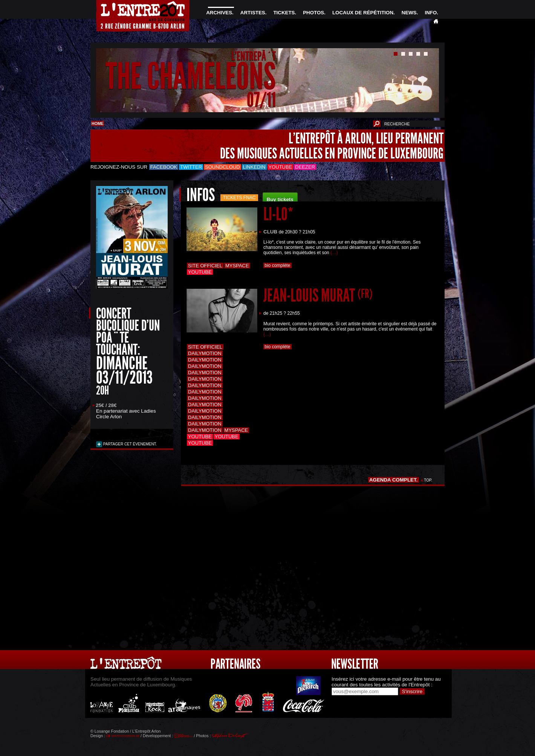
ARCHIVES (219, 13)
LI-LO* (278, 214)
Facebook (164, 167)
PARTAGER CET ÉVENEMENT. (129, 444)
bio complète (277, 265)
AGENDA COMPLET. (394, 480)
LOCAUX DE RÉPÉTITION (363, 13)
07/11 (261, 100)
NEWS (409, 13)
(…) (334, 253)
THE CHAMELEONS (191, 77)
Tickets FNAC (239, 198)
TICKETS (284, 13)
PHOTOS (313, 13)
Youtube (280, 167)
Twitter (191, 167)
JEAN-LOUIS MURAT (318, 295)
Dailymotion (205, 353)
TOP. (428, 480)
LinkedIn (254, 167)
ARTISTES (253, 13)
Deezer (305, 167)
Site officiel (205, 266)
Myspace (237, 266)
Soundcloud (222, 167)
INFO (431, 13)
